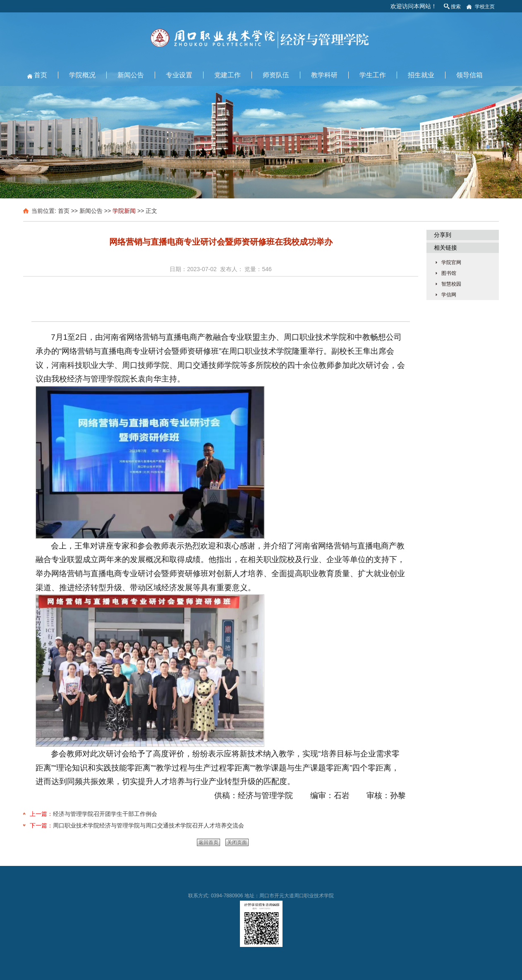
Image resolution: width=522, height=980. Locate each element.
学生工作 (373, 75)
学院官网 (451, 262)
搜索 (456, 7)
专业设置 (179, 75)
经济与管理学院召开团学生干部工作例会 (105, 814)
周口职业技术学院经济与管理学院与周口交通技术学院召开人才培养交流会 (148, 825)
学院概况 (82, 75)
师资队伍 (276, 75)
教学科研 (324, 75)
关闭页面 (237, 842)
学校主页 (485, 7)
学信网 (449, 295)
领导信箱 (469, 75)
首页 (41, 75)
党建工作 (227, 75)
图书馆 (449, 273)
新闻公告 (131, 75)
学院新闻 (124, 211)
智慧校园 (451, 284)
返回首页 (208, 842)
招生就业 (421, 75)
